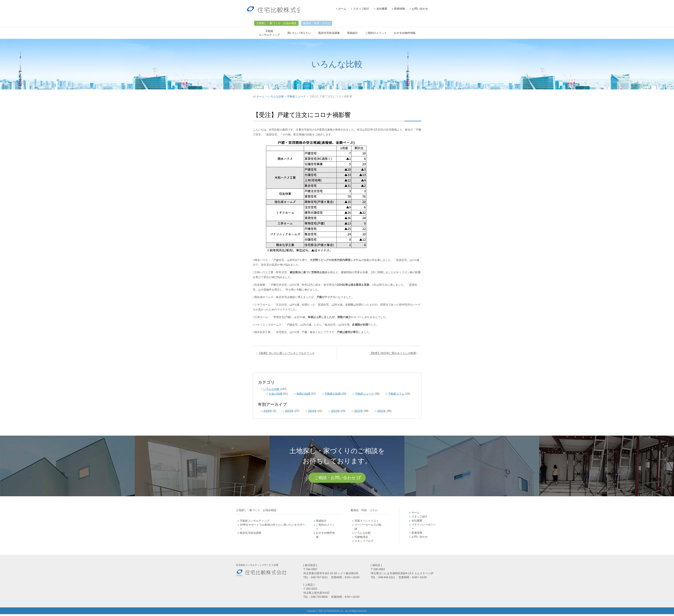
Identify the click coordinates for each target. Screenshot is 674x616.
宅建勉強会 (365, 539)
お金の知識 (275, 395)
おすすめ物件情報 (405, 33)
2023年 (335, 412)
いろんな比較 (271, 390)
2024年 (312, 412)
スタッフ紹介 (361, 9)
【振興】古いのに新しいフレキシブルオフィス (287, 354)
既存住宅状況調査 (329, 33)
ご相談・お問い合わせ (335, 479)
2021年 (382, 412)
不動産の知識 (333, 395)
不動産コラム (396, 395)
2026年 (268, 412)
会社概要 (382, 9)
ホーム (342, 9)
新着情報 (400, 9)
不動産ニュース (364, 395)
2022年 (359, 412)
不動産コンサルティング (255, 523)
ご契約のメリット (376, 33)
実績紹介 (353, 33)
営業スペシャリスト (367, 523)
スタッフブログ (364, 543)
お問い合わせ (420, 9)
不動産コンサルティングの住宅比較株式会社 (277, 10)
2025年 (289, 412)
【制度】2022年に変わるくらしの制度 (392, 354)
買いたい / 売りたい (299, 33)
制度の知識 (303, 395)
